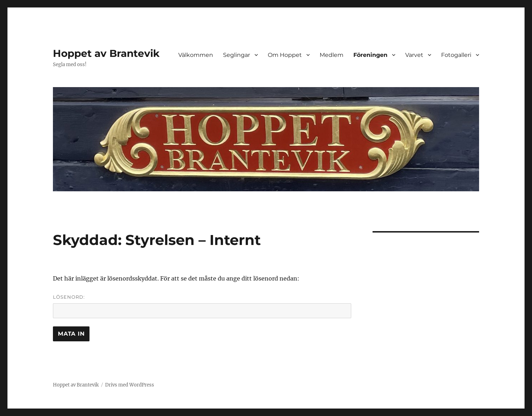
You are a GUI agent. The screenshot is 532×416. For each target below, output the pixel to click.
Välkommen (196, 55)
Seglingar (237, 55)
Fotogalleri (456, 55)
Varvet (414, 55)
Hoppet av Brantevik (106, 53)
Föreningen (370, 55)
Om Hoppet (285, 55)
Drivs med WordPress (130, 385)
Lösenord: (202, 306)
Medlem (332, 55)
